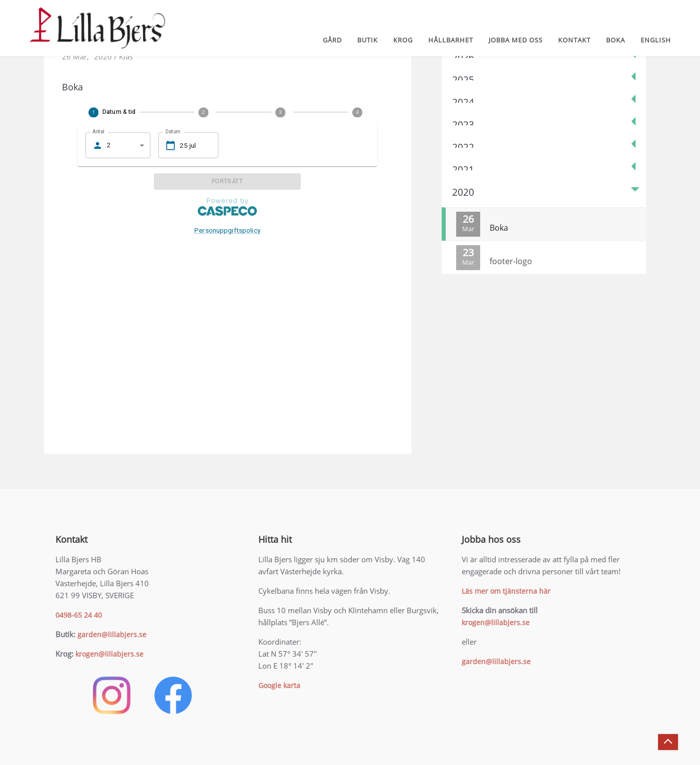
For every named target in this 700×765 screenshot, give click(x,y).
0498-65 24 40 (79, 615)
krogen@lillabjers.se (109, 654)
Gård (332, 40)
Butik (367, 40)
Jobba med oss (516, 40)
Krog (403, 40)
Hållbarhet (451, 40)
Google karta (279, 685)
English (656, 40)
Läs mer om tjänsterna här (506, 591)
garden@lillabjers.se (112, 634)
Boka (616, 40)
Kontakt (574, 40)
